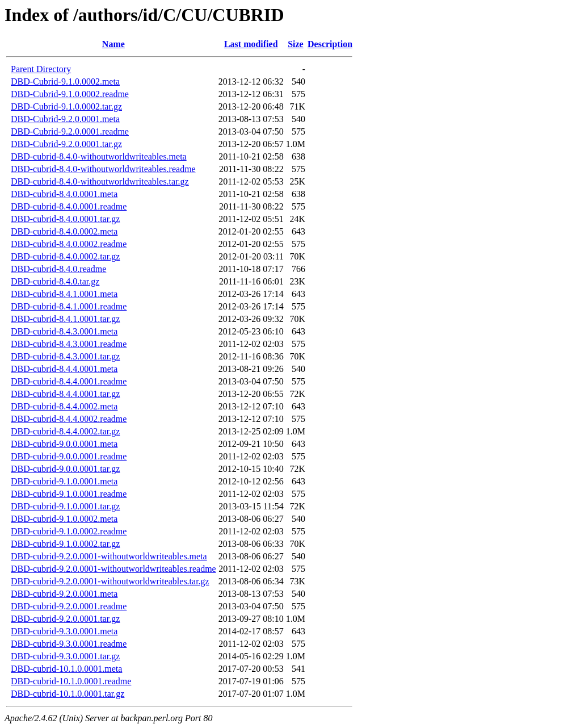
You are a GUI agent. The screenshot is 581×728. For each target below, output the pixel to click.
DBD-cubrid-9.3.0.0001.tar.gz (65, 656)
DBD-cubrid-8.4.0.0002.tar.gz (65, 256)
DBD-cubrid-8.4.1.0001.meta (64, 294)
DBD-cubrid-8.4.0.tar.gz (55, 281)
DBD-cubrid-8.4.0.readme (58, 269)
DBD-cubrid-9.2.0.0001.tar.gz (65, 619)
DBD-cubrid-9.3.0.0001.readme (69, 644)
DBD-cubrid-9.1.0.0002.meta (64, 519)
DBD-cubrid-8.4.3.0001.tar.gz (65, 356)
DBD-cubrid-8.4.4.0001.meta (64, 369)
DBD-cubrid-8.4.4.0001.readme (69, 381)
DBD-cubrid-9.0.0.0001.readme (69, 456)
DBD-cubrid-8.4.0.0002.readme (69, 244)
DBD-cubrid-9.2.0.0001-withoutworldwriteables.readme (113, 569)
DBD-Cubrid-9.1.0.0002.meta (65, 81)
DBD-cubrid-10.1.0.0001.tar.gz (68, 694)
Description (330, 44)
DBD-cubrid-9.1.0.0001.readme (69, 494)
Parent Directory (41, 69)
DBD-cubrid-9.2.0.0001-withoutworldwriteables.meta (109, 556)
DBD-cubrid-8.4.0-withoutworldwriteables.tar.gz (100, 181)
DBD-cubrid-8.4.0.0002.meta (64, 231)
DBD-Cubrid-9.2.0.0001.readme (70, 131)
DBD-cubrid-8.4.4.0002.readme (69, 419)
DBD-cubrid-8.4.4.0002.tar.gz (65, 431)
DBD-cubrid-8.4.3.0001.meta (64, 331)
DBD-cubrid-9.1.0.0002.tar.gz (65, 544)
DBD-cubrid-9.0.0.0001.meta (64, 444)
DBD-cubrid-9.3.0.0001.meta (64, 631)
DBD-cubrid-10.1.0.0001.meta (66, 669)
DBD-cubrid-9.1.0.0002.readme (69, 531)
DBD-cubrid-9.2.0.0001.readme (69, 606)
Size (296, 44)
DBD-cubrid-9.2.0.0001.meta (64, 594)
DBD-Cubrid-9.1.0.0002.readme (70, 94)
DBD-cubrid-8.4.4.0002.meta (64, 406)
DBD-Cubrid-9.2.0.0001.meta (65, 119)
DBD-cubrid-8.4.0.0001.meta (64, 194)
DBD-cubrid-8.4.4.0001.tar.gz (65, 394)
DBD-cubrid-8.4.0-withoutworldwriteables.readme (103, 169)
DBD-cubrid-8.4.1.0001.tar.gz (65, 319)
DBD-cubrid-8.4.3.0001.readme (69, 344)
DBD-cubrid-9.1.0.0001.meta (64, 481)
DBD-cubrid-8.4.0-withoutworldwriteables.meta (99, 156)
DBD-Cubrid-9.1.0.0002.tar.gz (66, 106)
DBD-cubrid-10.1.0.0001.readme (71, 681)
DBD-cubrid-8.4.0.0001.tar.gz (65, 219)
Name (113, 44)
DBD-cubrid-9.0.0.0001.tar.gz (65, 469)
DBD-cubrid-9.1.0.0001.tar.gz (65, 506)
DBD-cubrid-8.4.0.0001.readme (69, 206)
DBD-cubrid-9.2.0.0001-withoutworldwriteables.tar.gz (110, 581)
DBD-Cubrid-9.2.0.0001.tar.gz (66, 144)
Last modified (251, 44)
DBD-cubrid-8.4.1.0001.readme (69, 306)
